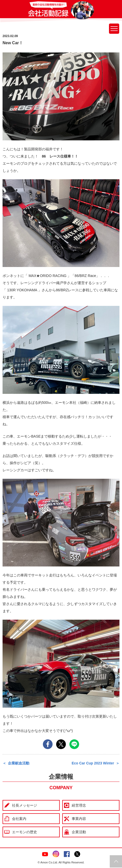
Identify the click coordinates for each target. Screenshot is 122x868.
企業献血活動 (19, 763)
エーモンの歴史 (25, 832)
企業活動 (79, 832)
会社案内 (19, 819)
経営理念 (79, 805)
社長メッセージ (25, 805)
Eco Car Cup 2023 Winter (93, 763)
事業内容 (79, 819)
